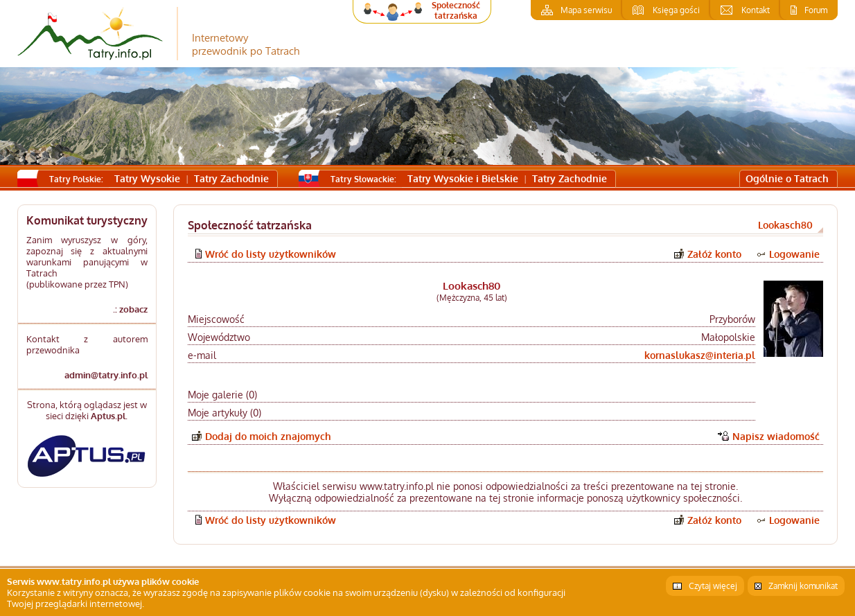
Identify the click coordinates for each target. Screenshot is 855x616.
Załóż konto (714, 254)
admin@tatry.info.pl (106, 375)
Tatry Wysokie (147, 178)
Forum (816, 10)
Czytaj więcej (713, 586)
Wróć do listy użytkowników (271, 254)
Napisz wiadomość (776, 436)
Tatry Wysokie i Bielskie (463, 178)
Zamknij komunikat (803, 586)
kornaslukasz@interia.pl (700, 355)
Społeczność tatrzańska (456, 10)
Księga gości (676, 10)
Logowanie (794, 254)
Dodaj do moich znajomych (268, 436)
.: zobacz (130, 309)
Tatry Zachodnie (231, 178)
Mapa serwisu (586, 10)
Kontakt (756, 10)
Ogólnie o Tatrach (787, 178)
